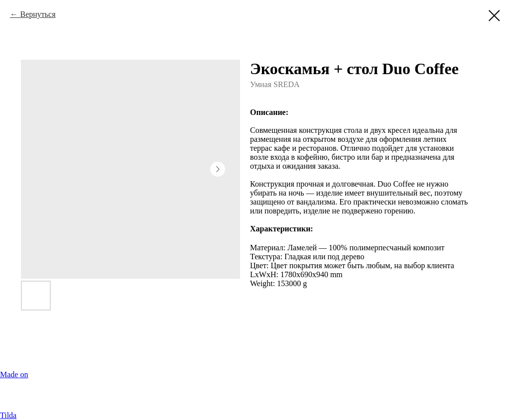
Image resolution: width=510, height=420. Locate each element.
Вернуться (38, 14)
